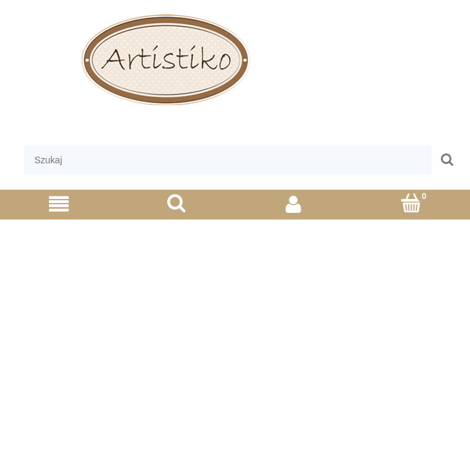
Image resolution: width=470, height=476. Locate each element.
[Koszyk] (411, 203)
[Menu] (59, 204)
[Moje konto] (294, 204)
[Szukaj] (176, 203)
